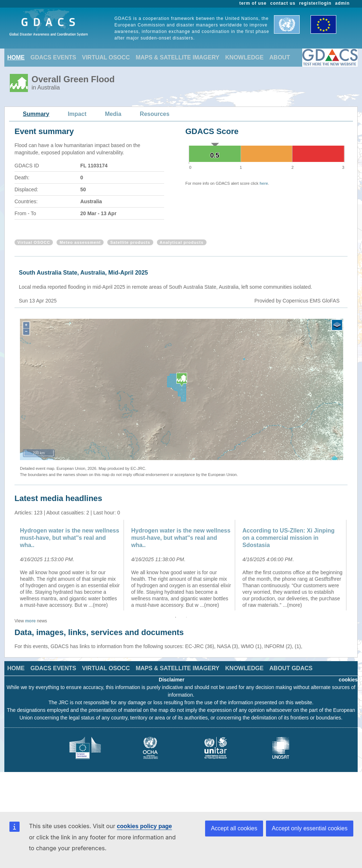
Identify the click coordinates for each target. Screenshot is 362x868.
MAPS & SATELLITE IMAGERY (177, 57)
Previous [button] (9, 565)
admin (342, 3)
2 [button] (187, 617)
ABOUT (280, 57)
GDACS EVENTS (53, 57)
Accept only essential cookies (310, 828)
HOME (16, 57)
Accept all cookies (234, 828)
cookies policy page (144, 826)
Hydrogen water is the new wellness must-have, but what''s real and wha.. (70, 538)
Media (113, 114)
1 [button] (176, 617)
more (30, 621)
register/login (315, 3)
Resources (155, 114)
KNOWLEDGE (245, 57)
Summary (36, 114)
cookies (348, 680)
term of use (253, 3)
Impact (77, 114)
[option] (70, 565)
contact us (283, 3)
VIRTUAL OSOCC (106, 57)
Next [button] (353, 565)
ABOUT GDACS (291, 668)
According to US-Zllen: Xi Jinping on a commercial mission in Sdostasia (288, 538)
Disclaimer (172, 680)
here (264, 183)
